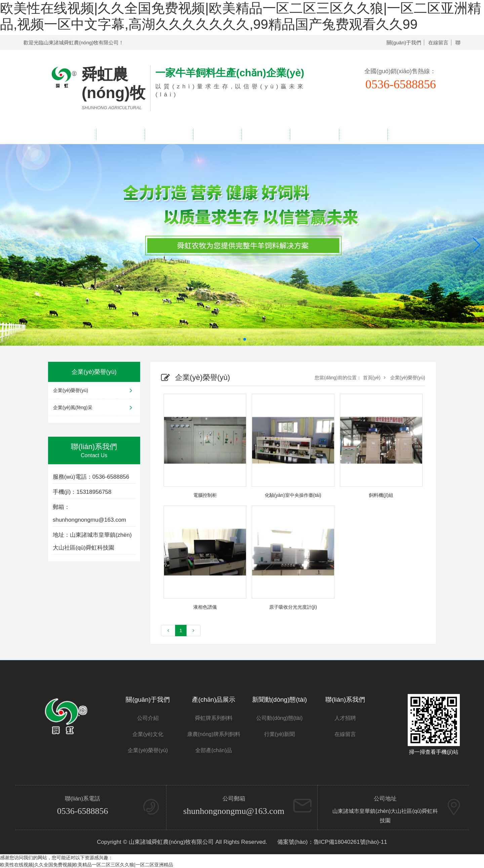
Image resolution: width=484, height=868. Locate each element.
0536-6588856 (83, 811)
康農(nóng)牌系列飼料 (214, 734)
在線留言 (438, 42)
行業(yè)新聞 (280, 734)
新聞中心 (266, 135)
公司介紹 (148, 718)
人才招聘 (363, 135)
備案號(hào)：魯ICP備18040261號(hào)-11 (332, 842)
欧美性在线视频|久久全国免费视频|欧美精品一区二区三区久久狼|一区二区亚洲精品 (87, 865)
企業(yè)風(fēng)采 (94, 407)
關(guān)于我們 (404, 42)
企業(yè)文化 (148, 734)
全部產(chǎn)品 (214, 750)
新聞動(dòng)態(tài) (280, 700)
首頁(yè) (372, 378)
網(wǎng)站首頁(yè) (72, 135)
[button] (476, 245)
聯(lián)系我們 (412, 135)
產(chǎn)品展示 (169, 135)
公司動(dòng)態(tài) (279, 718)
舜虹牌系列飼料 (214, 718)
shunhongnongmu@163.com (234, 811)
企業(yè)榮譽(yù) (218, 135)
